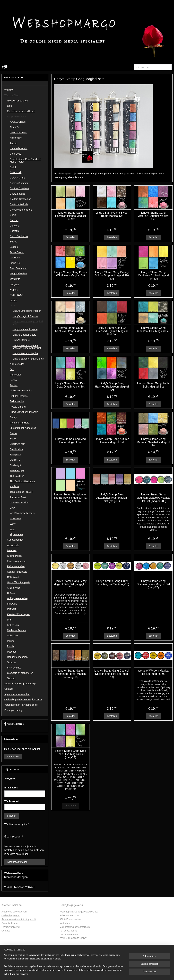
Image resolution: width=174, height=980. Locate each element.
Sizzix (13, 439)
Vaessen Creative (19, 503)
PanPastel (15, 375)
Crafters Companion (20, 199)
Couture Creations (20, 188)
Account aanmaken (17, 862)
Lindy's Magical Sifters (24, 335)
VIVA (12, 508)
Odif (12, 369)
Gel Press (15, 258)
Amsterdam (16, 138)
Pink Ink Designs (19, 396)
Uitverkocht (70, 806)
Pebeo (13, 380)
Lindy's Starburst (21, 340)
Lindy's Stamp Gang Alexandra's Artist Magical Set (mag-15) (112, 498)
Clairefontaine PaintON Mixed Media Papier (25, 160)
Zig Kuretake (17, 534)
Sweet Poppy (17, 470)
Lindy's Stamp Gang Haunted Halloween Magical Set (112, 387)
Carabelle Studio (19, 148)
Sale (10, 106)
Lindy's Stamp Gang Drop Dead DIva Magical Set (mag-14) (70, 754)
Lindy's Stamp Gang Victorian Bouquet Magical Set (153, 216)
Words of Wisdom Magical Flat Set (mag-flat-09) (153, 672)
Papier (11, 641)
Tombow (14, 486)
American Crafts (18, 133)
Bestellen (71, 238)
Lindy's (14, 306)
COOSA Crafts (18, 178)
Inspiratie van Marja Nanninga (20, 684)
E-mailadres (11, 788)
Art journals (13, 545)
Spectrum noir (17, 444)
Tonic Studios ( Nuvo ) (21, 492)
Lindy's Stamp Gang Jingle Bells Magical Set (153, 385)
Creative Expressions (21, 210)
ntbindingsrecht (11, 916)
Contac (5, 931)
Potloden (12, 652)
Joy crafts (15, 279)
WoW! (13, 524)
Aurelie (14, 143)
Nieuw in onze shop (18, 101)
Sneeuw (11, 662)
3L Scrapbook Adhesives (23, 428)
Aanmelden (13, 757)
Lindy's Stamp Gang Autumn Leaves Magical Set (112, 441)
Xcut (12, 529)
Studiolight (15, 465)
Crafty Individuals (19, 204)
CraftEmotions (17, 194)
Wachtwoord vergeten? (17, 824)
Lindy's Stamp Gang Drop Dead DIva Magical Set (70, 385)
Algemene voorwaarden (17, 694)
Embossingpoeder (17, 561)
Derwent (14, 226)
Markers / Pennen (17, 630)
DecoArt (14, 220)
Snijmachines (14, 668)
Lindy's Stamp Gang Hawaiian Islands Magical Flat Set (70, 216)
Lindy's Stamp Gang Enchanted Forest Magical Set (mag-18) (71, 674)
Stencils (11, 678)
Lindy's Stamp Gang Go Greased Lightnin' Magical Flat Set (112, 331)
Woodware (16, 519)
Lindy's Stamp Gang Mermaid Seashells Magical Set (153, 442)
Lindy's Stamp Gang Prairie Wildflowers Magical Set (70, 274)
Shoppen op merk (17, 117)
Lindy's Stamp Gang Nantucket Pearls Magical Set (70, 331)
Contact (8, 689)
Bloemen (12, 550)
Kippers (14, 290)
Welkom (9, 90)
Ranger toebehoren (17, 657)
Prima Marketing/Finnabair (24, 412)
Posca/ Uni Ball (18, 407)
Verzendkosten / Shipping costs (21, 705)
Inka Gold (12, 604)
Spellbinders (16, 449)
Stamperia (15, 455)
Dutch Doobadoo (19, 236)
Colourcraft (16, 172)
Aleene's (14, 127)
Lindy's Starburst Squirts (25, 353)
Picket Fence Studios (21, 391)
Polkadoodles (17, 401)
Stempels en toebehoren (20, 673)
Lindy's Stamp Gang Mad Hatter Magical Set (70, 441)
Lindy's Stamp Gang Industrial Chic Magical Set (153, 329)
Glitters (11, 593)
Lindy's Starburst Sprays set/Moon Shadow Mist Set (27, 347)
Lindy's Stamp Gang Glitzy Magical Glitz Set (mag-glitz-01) (70, 584)
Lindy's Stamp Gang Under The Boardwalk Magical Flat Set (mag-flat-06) (70, 498)
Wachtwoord (11, 801)
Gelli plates (13, 577)
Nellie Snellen (17, 364)
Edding (14, 242)
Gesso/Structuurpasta (19, 582)
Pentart (14, 385)
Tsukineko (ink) (18, 497)
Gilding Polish (14, 556)
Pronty (13, 417)
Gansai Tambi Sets (17, 572)
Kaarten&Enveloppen (18, 614)
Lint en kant (13, 625)
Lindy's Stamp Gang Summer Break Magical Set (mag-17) (153, 584)
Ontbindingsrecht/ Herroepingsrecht (23, 700)
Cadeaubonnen (15, 540)
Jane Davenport (18, 268)
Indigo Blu (15, 263)
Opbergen (12, 636)
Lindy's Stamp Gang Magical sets (28, 323)
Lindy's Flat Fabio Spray (25, 329)
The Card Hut (17, 476)
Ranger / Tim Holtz (20, 423)
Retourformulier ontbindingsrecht (19, 919)
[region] (65, 967)
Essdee (14, 247)
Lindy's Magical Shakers (25, 316)
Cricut (13, 215)
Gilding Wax (14, 588)
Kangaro (14, 284)
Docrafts (14, 231)
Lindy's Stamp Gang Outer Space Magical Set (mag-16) (112, 583)
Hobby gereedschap (18, 598)
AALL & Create (18, 122)
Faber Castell (17, 252)
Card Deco (16, 154)
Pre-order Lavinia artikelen (21, 111)
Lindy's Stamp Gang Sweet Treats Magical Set (112, 214)
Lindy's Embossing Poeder (27, 311)
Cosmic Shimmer (19, 183)
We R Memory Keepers (22, 513)
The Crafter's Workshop (22, 481)
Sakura (14, 433)
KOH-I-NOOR (17, 295)
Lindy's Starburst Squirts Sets (28, 359)
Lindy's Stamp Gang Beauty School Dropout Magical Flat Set (112, 275)
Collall (13, 167)
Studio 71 (15, 460)
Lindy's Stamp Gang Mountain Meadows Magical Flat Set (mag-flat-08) (153, 498)
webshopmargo (14, 724)
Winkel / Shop (12, 95)
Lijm (9, 620)
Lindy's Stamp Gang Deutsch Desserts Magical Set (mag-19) (112, 674)
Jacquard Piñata (18, 274)
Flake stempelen (16, 566)
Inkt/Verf (11, 609)
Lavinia (14, 300)
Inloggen (12, 816)
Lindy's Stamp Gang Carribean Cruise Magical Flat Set (153, 275)
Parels (11, 646)
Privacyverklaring (14, 710)
